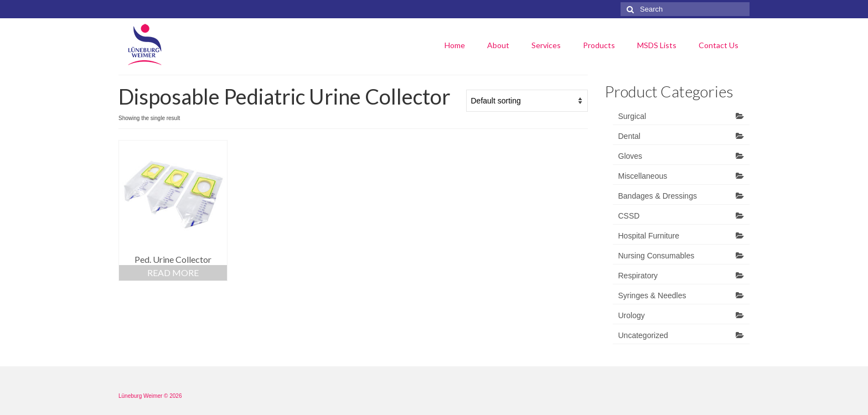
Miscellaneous (643, 176)
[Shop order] (527, 101)
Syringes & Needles (652, 295)
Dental (629, 136)
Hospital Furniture (649, 236)
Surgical (632, 116)
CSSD (629, 216)
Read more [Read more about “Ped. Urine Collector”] (173, 273)
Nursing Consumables (657, 256)
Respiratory (638, 276)
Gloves (631, 156)
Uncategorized (643, 335)
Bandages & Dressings (658, 196)
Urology (632, 315)
